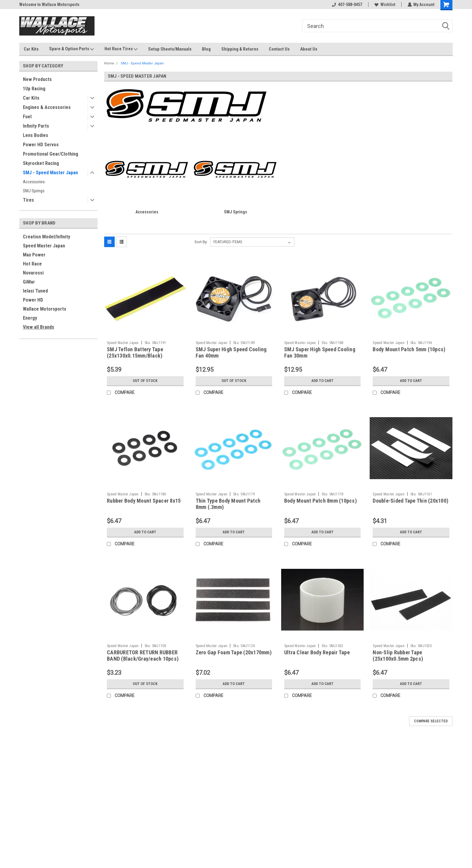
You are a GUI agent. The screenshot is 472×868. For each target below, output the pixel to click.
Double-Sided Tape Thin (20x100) (410, 501)
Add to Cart (323, 381)
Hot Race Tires (121, 49)
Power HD (33, 300)
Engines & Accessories (47, 107)
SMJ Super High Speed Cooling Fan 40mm (231, 352)
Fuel (27, 117)
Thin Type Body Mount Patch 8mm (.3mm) (228, 504)
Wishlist (385, 5)
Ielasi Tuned (35, 291)
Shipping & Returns (240, 49)
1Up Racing (34, 89)
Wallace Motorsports (45, 309)
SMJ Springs (34, 191)
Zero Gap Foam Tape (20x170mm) (234, 652)
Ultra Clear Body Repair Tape (317, 652)
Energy (30, 318)
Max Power (34, 255)
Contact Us (279, 49)
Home (109, 63)
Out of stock (145, 381)
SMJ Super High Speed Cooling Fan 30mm (320, 352)
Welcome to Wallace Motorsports (49, 5)
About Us (309, 49)
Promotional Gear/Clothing (51, 154)
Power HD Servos (41, 145)
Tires (28, 200)
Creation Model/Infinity (47, 237)
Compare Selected (431, 721)
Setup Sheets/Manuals (170, 49)
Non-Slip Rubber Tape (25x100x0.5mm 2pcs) (398, 656)
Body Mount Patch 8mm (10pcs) (320, 501)
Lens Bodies (36, 135)
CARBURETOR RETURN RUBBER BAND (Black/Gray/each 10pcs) (143, 656)
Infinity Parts (36, 126)
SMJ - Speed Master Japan (50, 173)
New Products (37, 79)
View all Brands (39, 327)
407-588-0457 (347, 5)
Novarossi (33, 273)
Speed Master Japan (44, 246)
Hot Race (32, 264)
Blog (206, 49)
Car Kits (31, 49)
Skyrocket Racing (41, 163)
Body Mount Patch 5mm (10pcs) (409, 349)
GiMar (29, 282)
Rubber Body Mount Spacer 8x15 (144, 501)
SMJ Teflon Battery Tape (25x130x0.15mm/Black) (135, 352)
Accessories (34, 182)
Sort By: (201, 242)
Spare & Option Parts (71, 49)
